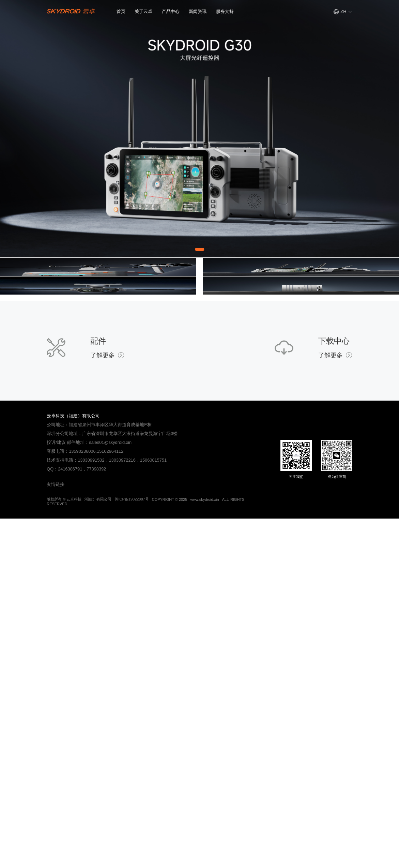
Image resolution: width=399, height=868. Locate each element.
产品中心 (171, 11)
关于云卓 (143, 11)
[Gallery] (199, 129)
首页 (121, 11)
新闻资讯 (198, 11)
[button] (143, 12)
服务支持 (225, 11)
